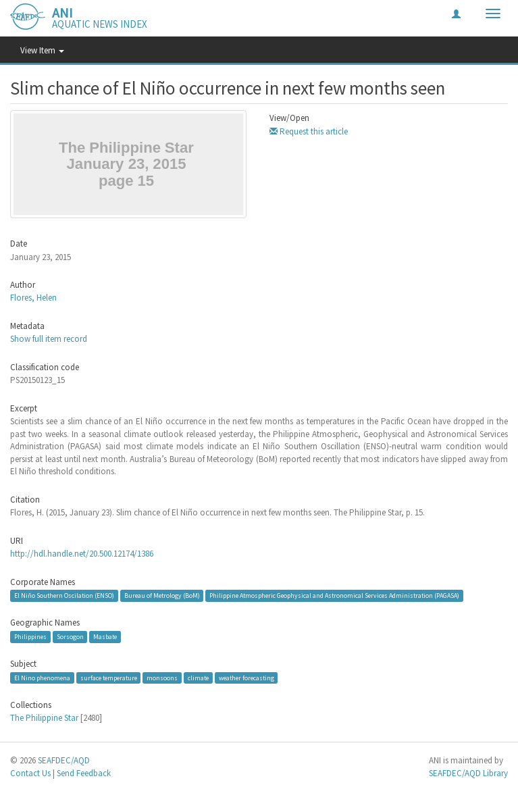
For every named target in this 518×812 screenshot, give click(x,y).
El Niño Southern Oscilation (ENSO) (64, 595)
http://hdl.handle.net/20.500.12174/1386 (82, 554)
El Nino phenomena (42, 678)
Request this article (309, 131)
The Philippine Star (44, 718)
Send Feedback (84, 773)
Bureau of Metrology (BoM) (162, 595)
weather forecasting (247, 678)
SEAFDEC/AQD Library (468, 773)
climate (198, 678)
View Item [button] (42, 50)
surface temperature (109, 678)
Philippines (30, 637)
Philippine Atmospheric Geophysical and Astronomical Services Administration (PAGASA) (334, 595)
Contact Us (30, 773)
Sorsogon (70, 637)
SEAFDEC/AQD (64, 760)
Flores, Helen (33, 298)
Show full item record (49, 339)
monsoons (162, 678)
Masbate (105, 637)
